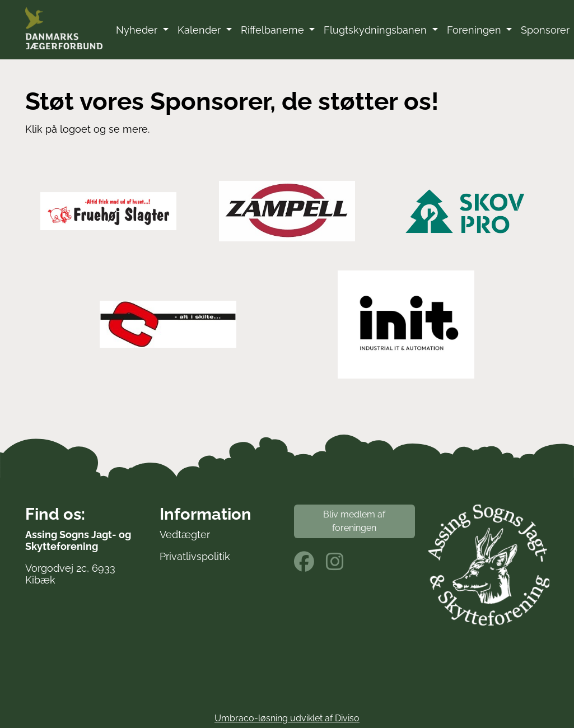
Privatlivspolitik (195, 556)
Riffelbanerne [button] (274, 30)
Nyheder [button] (138, 30)
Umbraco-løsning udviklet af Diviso (287, 718)
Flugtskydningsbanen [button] (377, 30)
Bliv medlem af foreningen (354, 521)
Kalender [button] (200, 30)
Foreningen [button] (475, 30)
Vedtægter (185, 535)
